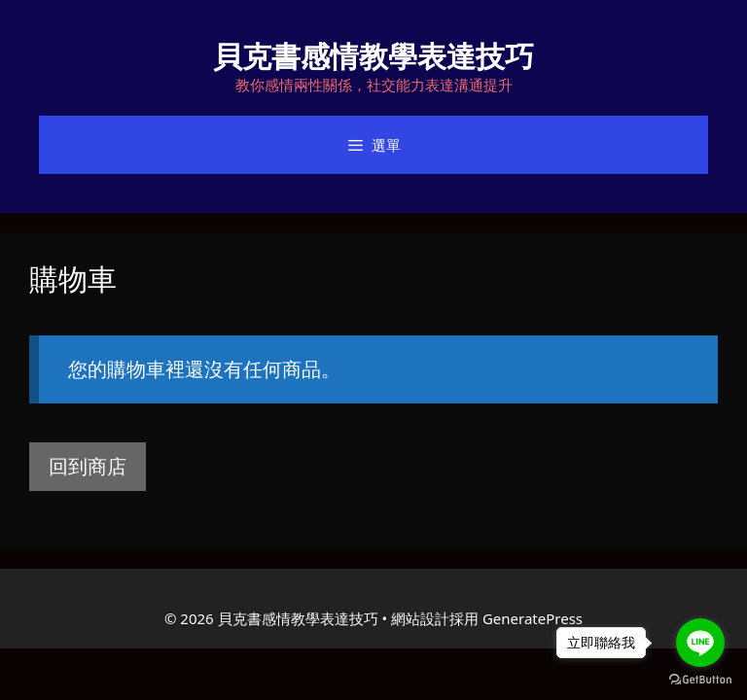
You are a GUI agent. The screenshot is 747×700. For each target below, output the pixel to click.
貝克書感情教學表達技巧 (373, 56)
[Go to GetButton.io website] (700, 680)
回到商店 (88, 466)
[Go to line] (700, 643)
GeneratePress (533, 618)
